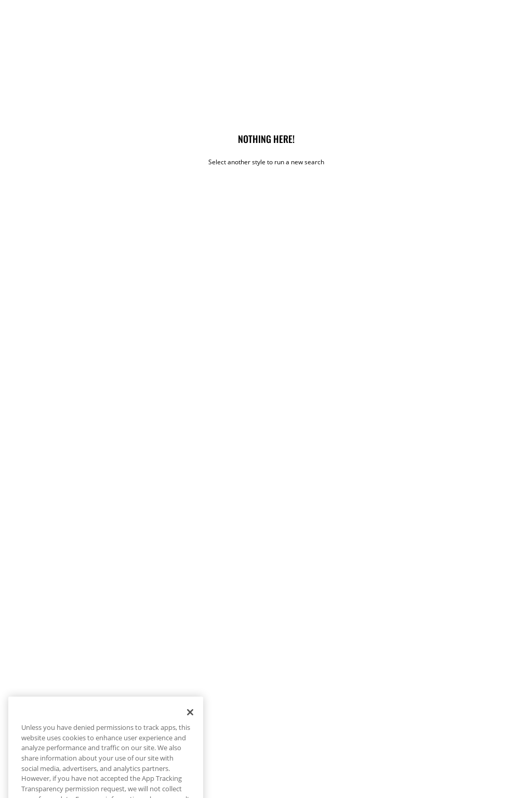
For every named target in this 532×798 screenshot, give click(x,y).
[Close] (190, 725)
